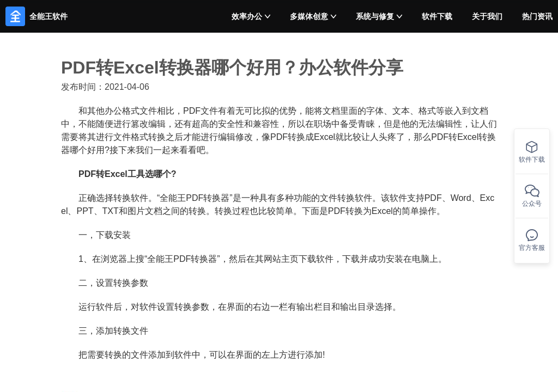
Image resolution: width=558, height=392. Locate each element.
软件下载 (437, 16)
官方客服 (532, 240)
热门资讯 (537, 16)
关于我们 (487, 16)
